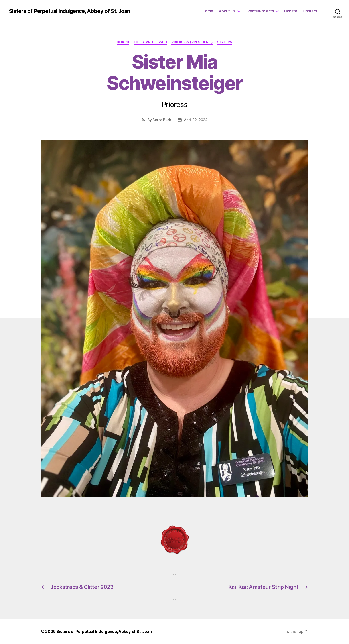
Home (208, 11)
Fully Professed (150, 42)
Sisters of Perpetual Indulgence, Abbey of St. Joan (69, 11)
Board (123, 42)
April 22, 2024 (196, 120)
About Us (227, 11)
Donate (291, 11)
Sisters (225, 42)
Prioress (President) (192, 42)
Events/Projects (260, 11)
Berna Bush (162, 120)
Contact (310, 11)
